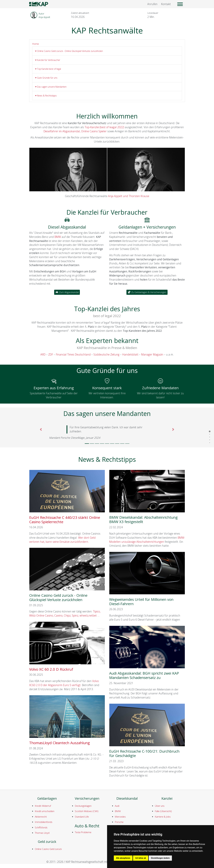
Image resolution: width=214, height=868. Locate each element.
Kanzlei (167, 799)
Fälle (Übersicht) (163, 811)
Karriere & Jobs (163, 817)
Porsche (119, 822)
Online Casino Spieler (94, 131)
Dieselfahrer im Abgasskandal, (62, 131)
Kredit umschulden (45, 811)
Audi (117, 806)
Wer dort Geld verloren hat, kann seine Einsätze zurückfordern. (62, 540)
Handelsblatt (131, 354)
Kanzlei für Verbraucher (48, 60)
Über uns (160, 806)
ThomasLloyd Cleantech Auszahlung (59, 743)
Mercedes (120, 817)
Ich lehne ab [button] (141, 858)
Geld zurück (47, 842)
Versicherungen (87, 799)
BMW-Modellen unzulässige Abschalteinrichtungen (147, 540)
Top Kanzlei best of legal (48, 69)
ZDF (51, 354)
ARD (43, 354)
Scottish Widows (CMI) (87, 811)
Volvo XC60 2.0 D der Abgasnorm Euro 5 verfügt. (64, 683)
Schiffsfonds (41, 827)
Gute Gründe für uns (46, 78)
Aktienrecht (41, 817)
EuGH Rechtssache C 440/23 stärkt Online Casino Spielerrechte (65, 520)
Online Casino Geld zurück (48, 849)
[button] (41, 434)
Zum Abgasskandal (67, 292)
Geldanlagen (47, 799)
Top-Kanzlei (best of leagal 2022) (104, 127)
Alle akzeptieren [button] (123, 858)
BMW (58, 237)
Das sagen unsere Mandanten (51, 87)
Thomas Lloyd (42, 833)
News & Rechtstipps (46, 96)
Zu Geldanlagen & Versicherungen (147, 292)
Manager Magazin (152, 354)
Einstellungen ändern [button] (160, 858)
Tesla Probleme (83, 832)
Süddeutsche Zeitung (106, 354)
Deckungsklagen (83, 806)
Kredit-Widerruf (43, 806)
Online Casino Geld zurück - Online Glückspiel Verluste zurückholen (69, 51)
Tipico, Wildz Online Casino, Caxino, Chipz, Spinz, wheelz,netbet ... (65, 613)
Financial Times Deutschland (73, 354)
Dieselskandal (127, 799)
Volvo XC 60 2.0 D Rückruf (51, 669)
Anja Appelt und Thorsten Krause (129, 196)
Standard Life (82, 817)
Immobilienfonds (44, 822)
